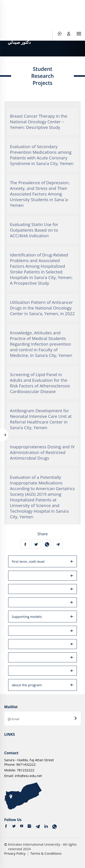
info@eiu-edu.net (28, 776)
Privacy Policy (15, 853)
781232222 (25, 770)
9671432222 (26, 764)
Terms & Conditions (46, 853)
